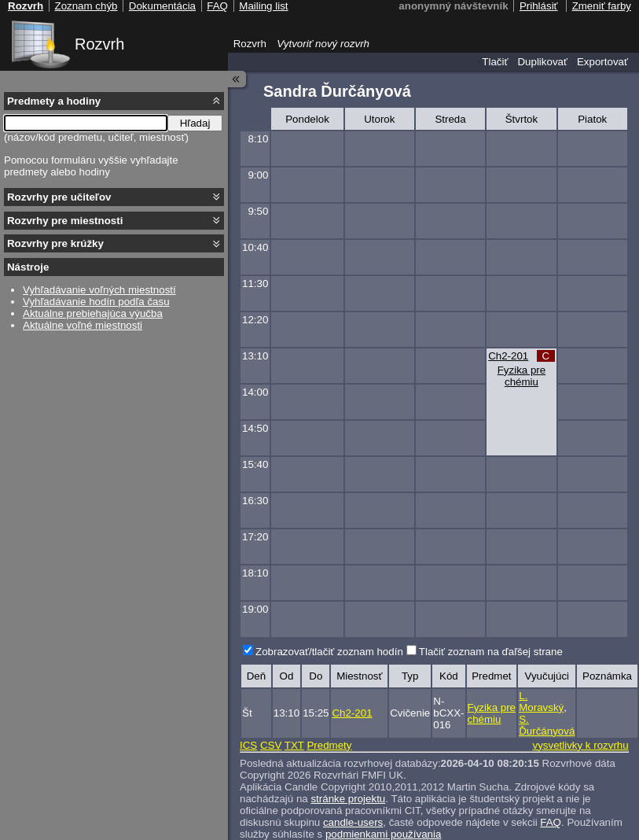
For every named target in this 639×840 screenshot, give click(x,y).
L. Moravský (541, 702)
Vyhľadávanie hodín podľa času (96, 302)
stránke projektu (348, 799)
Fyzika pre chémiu (521, 376)
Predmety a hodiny (54, 101)
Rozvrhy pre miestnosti (65, 221)
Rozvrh (99, 44)
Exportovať (602, 62)
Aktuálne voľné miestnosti (83, 325)
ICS (248, 745)
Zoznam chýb (86, 6)
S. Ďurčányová (547, 725)
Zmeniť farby (602, 6)
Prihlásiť (539, 6)
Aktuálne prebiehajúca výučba (93, 313)
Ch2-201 (508, 356)
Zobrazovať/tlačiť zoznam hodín (329, 652)
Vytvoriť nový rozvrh (323, 44)
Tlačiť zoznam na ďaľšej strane (491, 652)
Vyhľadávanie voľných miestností (99, 290)
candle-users (353, 822)
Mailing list (263, 6)
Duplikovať (542, 62)
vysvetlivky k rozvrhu (580, 745)
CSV (271, 745)
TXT (294, 745)
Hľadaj (195, 123)
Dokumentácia (162, 6)
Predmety (329, 745)
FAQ (551, 822)
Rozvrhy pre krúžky (55, 243)
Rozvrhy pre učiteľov (59, 197)
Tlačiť (495, 62)
